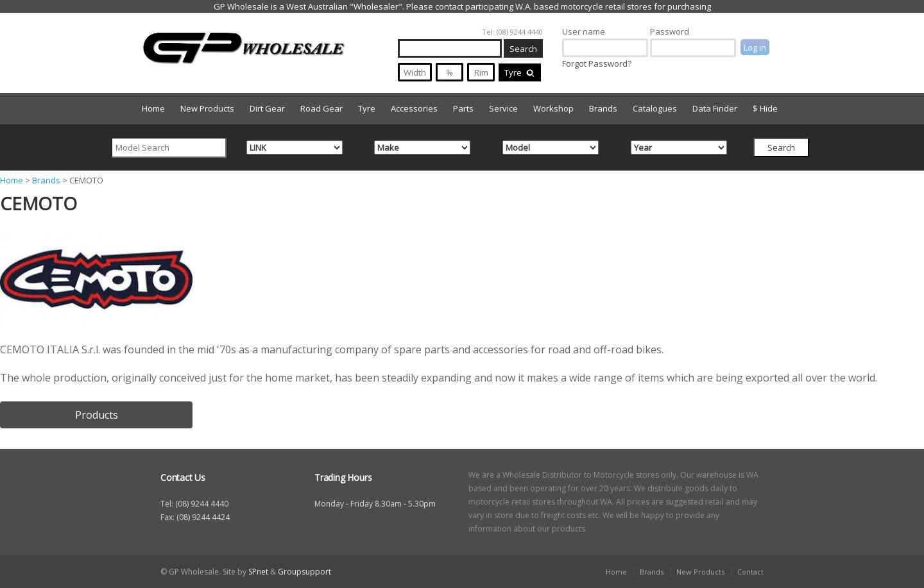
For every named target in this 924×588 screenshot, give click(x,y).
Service (503, 108)
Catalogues (655, 108)
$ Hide (765, 108)
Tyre (520, 72)
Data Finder (715, 108)
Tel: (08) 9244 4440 (512, 32)
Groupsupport (304, 572)
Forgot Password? (597, 63)
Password (670, 31)
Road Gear (321, 108)
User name (584, 31)
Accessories (414, 108)
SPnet (258, 572)
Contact (750, 572)
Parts (463, 108)
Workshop (553, 108)
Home (153, 108)
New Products (207, 108)
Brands (603, 108)
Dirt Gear (267, 108)
